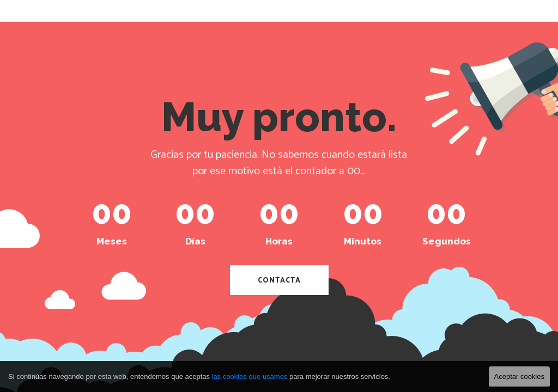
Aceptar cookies (520, 376)
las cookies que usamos (250, 376)
